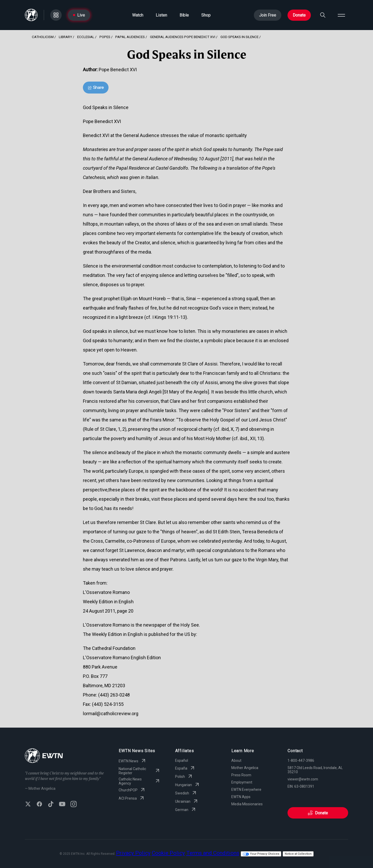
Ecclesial (86, 37)
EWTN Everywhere (246, 790)
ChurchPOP (132, 790)
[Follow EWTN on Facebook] (39, 805)
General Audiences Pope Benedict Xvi (183, 37)
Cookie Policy (168, 853)
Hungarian (188, 785)
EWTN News (133, 761)
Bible (184, 15)
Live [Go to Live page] (79, 15)
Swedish (186, 793)
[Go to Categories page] (56, 15)
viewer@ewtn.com (303, 779)
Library (65, 37)
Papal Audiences (130, 37)
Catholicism (43, 37)
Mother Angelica (245, 768)
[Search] (323, 15)
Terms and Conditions (213, 853)
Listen (161, 15)
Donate (299, 15)
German (186, 810)
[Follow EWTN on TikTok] (51, 805)
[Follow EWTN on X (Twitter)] (28, 805)
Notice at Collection (298, 854)
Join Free (268, 15)
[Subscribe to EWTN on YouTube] (62, 805)
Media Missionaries (247, 804)
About (236, 761)
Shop (206, 15)
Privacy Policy (133, 853)
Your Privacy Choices (261, 854)
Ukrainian (187, 801)
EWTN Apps (241, 797)
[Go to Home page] (31, 15)
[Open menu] (341, 15)
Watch (138, 15)
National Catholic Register (139, 771)
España (185, 768)
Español (182, 761)
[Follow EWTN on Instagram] (74, 805)
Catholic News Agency (139, 781)
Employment (242, 782)
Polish (184, 777)
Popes (105, 37)
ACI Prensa (132, 798)
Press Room (241, 775)
